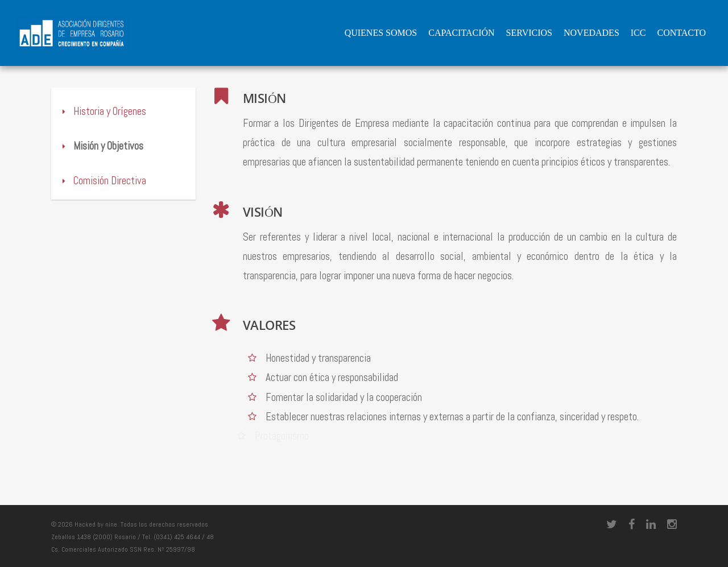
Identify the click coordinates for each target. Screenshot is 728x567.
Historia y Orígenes (103, 111)
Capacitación (461, 33)
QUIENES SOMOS (381, 33)
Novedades (591, 33)
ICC (638, 33)
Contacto (681, 33)
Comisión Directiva (103, 181)
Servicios (529, 33)
